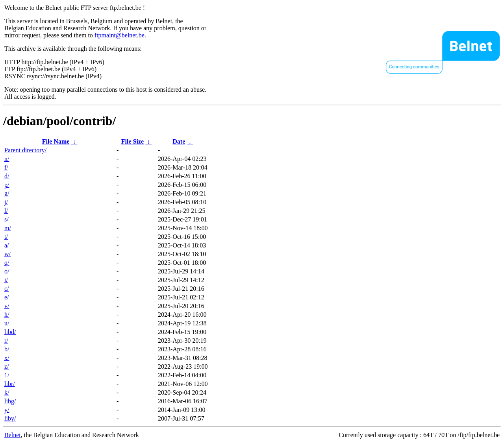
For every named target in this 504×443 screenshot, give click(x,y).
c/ (7, 289)
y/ (7, 410)
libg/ (10, 401)
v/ (7, 306)
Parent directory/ (25, 150)
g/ (7, 193)
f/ (6, 167)
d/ (7, 176)
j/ (6, 202)
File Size (132, 141)
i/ (6, 280)
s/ (6, 219)
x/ (7, 358)
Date (179, 141)
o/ (7, 271)
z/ (7, 366)
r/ (6, 341)
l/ (6, 211)
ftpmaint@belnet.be (120, 35)
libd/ (10, 332)
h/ (7, 315)
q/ (7, 263)
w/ (7, 254)
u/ (7, 323)
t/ (6, 237)
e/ (7, 297)
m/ (8, 228)
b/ (7, 349)
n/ (7, 159)
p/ (7, 185)
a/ (7, 245)
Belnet (13, 435)
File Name (56, 141)
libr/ (10, 384)
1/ (7, 375)
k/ (7, 392)
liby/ (10, 418)
